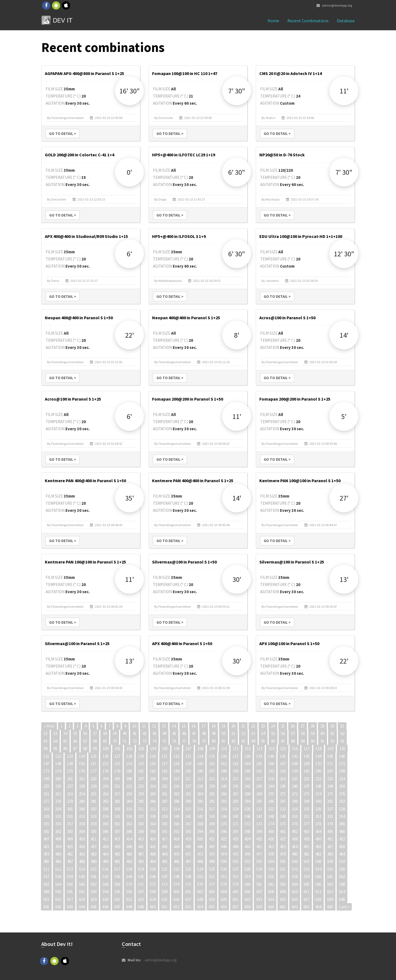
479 (283, 854)
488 (82, 861)
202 (82, 779)
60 (323, 733)
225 (46, 786)
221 (306, 779)
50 (224, 733)
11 (144, 726)
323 (283, 809)
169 (306, 764)
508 (318, 861)
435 (70, 847)
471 (188, 854)
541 (94, 877)
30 (332, 726)
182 (153, 771)
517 (117, 869)
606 (247, 892)
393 (188, 832)
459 (46, 854)
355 (46, 824)
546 (153, 877)
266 (224, 794)
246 (295, 786)
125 (94, 756)
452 (271, 847)
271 (283, 794)
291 (212, 801)
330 (58, 816)
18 (213, 726)
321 (259, 809)
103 (141, 749)
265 (212, 794)
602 (200, 892)
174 (58, 771)
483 (330, 854)
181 (141, 771)
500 (224, 861)
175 (70, 771)
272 (295, 794)
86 (273, 741)
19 (223, 726)
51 (233, 733)
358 (82, 824)
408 (58, 839)
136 (224, 756)
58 (303, 733)
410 (82, 839)
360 (105, 824)
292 (224, 801)
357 (70, 824)
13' (344, 579)
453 (283, 847)
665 (330, 907)
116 (295, 749)
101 (118, 749)
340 (176, 816)
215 (236, 779)
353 (330, 816)
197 (330, 771)
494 (153, 861)
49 (214, 733)
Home (273, 21)
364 (153, 824)
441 (141, 847)
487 (70, 861)
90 (313, 741)
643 (70, 907)
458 (342, 847)
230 (105, 786)
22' (130, 335)
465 (117, 854)
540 (82, 877)
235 (165, 786)
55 (273, 733)
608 (271, 892)
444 (176, 847)
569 (117, 884)
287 (165, 801)
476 (247, 854)
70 (115, 741)
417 (165, 839)
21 (243, 726)
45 (174, 733)
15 (184, 726)
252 (58, 794)
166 (271, 764)
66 (75, 741)
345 (236, 816)
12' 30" (344, 254)
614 (342, 892)
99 (95, 749)
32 (45, 733)
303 (46, 809)
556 (271, 877)
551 (212, 877)
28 (312, 726)
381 (46, 832)
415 (141, 839)
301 (330, 801)
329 (46, 816)
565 (70, 884)
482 (318, 854)
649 (141, 907)
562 (342, 877)
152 (105, 764)
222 (318, 779)
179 (117, 771)
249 (330, 786)
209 (165, 779)
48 (204, 733)
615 (46, 899)
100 (106, 749)
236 (176, 786)
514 (82, 869)
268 (247, 794)
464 (105, 854)
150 (82, 764)
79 (204, 741)
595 (117, 892)
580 (247, 884)
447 (212, 847)
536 (342, 869)
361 (117, 824)
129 (141, 756)
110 (224, 749)
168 (295, 764)
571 (141, 884)
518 (129, 869)
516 (105, 869)
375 (283, 824)
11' (344, 91)
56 (283, 733)
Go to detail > (63, 134)
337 (141, 816)
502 (247, 861)
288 (176, 801)
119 (330, 749)
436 (82, 847)
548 (176, 877)
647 (117, 907)
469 (165, 854)
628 (200, 899)
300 (318, 801)
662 (295, 907)
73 (144, 741)
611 (306, 892)
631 (236, 899)
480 (295, 854)
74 (154, 741)
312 (153, 809)
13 (164, 726)
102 (129, 749)
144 (318, 756)
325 (306, 809)
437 (94, 847)
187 (212, 771)
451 (259, 847)
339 (165, 816)
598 (153, 892)
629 (212, 899)
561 (330, 877)
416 (153, 839)
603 (212, 892)
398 (247, 832)
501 (236, 861)
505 (283, 861)
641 (46, 907)
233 (141, 786)
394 (200, 832)
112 (248, 749)
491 (117, 861)
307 (94, 809)
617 (70, 899)
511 (46, 869)
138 (247, 756)
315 (188, 809)
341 (188, 816)
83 (243, 741)
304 (58, 809)
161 (212, 764)
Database (346, 21)
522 (176, 869)
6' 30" (237, 172)
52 (243, 733)
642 (58, 907)
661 (283, 907)
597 (141, 892)
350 (295, 816)
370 (224, 824)
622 (129, 899)
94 (45, 749)
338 (153, 816)
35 (75, 733)
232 (129, 786)
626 (176, 899)
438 (105, 847)
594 (105, 892)
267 (236, 794)
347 (259, 816)
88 (293, 741)
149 (70, 764)
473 (212, 854)
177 (94, 771)
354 (342, 816)
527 (236, 869)
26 (293, 726)
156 (153, 764)
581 (259, 884)
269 (259, 794)
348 (271, 816)
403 (306, 832)
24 (273, 726)
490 (105, 861)
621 (117, 899)
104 (153, 749)
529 (259, 869)
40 (125, 733)
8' (237, 335)
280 (82, 801)
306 (82, 809)
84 (253, 741)
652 (176, 907)
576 (200, 884)
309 (117, 809)
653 (188, 907)
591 (70, 892)
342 (200, 816)
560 (318, 877)
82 (233, 741)
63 (45, 741)
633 (259, 899)
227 (70, 786)
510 (342, 861)
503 (259, 861)
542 (105, 877)
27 (302, 726)
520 (153, 869)
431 (330, 839)
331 (70, 816)
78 (194, 741)
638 (318, 899)
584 (295, 884)
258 (129, 794)
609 (283, 892)
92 (332, 741)
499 (212, 861)
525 (212, 869)
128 (129, 756)
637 (306, 899)
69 (105, 741)
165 (259, 764)
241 (236, 786)
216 (247, 779)
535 (330, 869)
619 (94, 899)
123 (70, 756)
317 (212, 809)
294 (247, 801)
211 (188, 779)
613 (330, 892)
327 (330, 809)
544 (129, 877)
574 (176, 884)
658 (247, 907)
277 (46, 801)
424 (247, 839)
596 (129, 892)
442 (153, 847)
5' (344, 416)
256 (105, 794)
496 (176, 861)
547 (165, 877)
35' (130, 498)
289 (188, 801)
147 (46, 764)
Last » (344, 907)
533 (306, 869)
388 (129, 832)
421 (212, 839)
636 (295, 899)
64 (55, 741)
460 (58, 854)
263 (188, 794)
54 (263, 733)
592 (82, 892)
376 (295, 824)
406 (342, 832)
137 (236, 756)
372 (247, 824)
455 (306, 847)
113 (259, 749)
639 (330, 899)
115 (283, 749)
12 (154, 726)
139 (259, 756)
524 (200, 869)
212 (200, 779)
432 (342, 839)
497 (188, 861)
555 (259, 877)
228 (82, 786)
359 (94, 824)
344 (224, 816)
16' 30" (130, 91)
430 (318, 839)
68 (95, 741)
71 (125, 741)
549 (188, 877)
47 (194, 733)
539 (70, 877)
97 (75, 749)
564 (58, 884)
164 (247, 764)
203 (94, 779)
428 (295, 839)
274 (318, 794)
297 (283, 801)
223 (330, 779)
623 (141, 899)
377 (306, 824)
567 (94, 884)
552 (224, 877)
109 (212, 749)
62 (342, 733)
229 (94, 786)
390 (153, 832)
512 (58, 869)
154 (129, 764)
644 (82, 907)
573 (165, 884)
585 (306, 884)
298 (295, 801)
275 (330, 794)
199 (46, 779)
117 (307, 749)
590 (58, 892)
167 (283, 764)
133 (188, 756)
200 (58, 779)
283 (117, 801)
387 (117, 832)
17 (204, 726)
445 (188, 847)
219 (283, 779)
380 (342, 824)
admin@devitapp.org (334, 5)
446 (200, 847)
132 (176, 756)
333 (94, 816)
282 (105, 801)
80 (214, 741)
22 (253, 726)
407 (46, 839)
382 (58, 832)
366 (176, 824)
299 (306, 801)
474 (224, 854)
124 (82, 756)
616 (58, 899)
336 (129, 816)
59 (313, 733)
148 (58, 764)
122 (58, 756)
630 (224, 899)
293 (236, 801)
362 (129, 824)
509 (330, 861)
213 (212, 779)
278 (58, 801)
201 (70, 779)
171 (330, 764)
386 (105, 832)
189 (236, 771)
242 (247, 786)
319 (236, 809)
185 (188, 771)
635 (283, 899)
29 (322, 726)
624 (153, 899)
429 (306, 839)
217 (259, 779)
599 (165, 892)
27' (344, 498)
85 (263, 741)
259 (141, 794)
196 (318, 771)
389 (141, 832)
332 (82, 816)
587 (330, 884)
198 (342, 771)
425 (259, 839)
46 (184, 733)
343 (212, 816)
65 (65, 741)
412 (105, 839)
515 (94, 869)
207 (141, 779)
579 (236, 884)
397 (236, 832)
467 (141, 854)
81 (224, 741)
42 (144, 733)
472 (200, 854)
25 (283, 726)
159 (188, 764)
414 (129, 839)
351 (306, 816)
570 (129, 884)
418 (176, 839)
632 (247, 899)
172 (342, 764)
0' (129, 172)
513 (70, 869)
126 (105, 756)
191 (259, 771)
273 (306, 794)
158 (176, 764)
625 (165, 899)
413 (117, 839)
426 (271, 839)
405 (330, 832)
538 (58, 877)
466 (129, 854)
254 (82, 794)
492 (129, 861)
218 (271, 779)
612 (318, 892)
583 (283, 884)
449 (236, 847)
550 (200, 877)
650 (153, 907)
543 (117, 877)
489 (94, 861)
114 (271, 749)
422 (224, 839)
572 (153, 884)
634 (271, 899)
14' (344, 335)
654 (200, 907)
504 (271, 861)
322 (271, 809)
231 (117, 786)
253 (70, 794)
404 (318, 832)
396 (224, 832)
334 (105, 816)
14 (174, 726)
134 (200, 756)
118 (319, 749)
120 (342, 749)
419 (188, 839)
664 (318, 907)
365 (165, 824)
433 (46, 847)
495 (165, 861)
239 (212, 786)
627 (188, 899)
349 (283, 816)
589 (46, 892)
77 (184, 741)
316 (200, 809)
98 (85, 749)
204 (105, 779)
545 (141, 877)
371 (236, 824)
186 (200, 771)
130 (153, 756)
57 (293, 733)
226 (58, 786)
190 (247, 771)
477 (259, 854)
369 (212, 824)
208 (153, 779)
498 (200, 861)
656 (224, 907)
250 (342, 786)
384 (82, 832)
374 (271, 824)
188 (224, 771)
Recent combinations (308, 21)
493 (141, 861)
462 (82, 854)
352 (318, 816)
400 (271, 832)
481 (306, 854)
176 (82, 771)
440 (129, 847)
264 (200, 794)
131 (165, 756)
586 (318, 884)
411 (94, 839)
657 (236, 907)
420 (200, 839)
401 (283, 832)
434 (58, 847)
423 (236, 839)
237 (188, 786)
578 (224, 884)
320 (247, 809)
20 (233, 726)
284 (129, 801)
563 (46, 884)
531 (283, 869)
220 (295, 779)
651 (165, 907)
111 (236, 749)
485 (46, 861)
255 (94, 794)
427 (283, 839)
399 (259, 832)
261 (165, 794)
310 (129, 809)
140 (271, 756)
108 (200, 749)
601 (188, 892)
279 (70, 801)
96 (65, 749)
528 (247, 869)
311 (141, 809)
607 (259, 892)
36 (85, 733)
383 (70, 832)
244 (271, 786)
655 (212, 907)
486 (58, 861)
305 (70, 809)
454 (295, 847)
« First (49, 726)
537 (46, 877)
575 (188, 884)
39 (115, 733)
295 (259, 801)
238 (200, 786)
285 (141, 801)
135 (212, 756)
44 (164, 733)
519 (141, 869)
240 (224, 786)
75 (164, 741)
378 (318, 824)
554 (247, 877)
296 (271, 801)
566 (82, 884)
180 (129, 771)
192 (271, 771)
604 (224, 892)
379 (330, 824)
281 (94, 801)
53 (253, 733)
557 (283, 877)
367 (188, 824)
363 (141, 824)
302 (342, 801)
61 (332, 733)
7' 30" (237, 91)
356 (58, 824)
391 (165, 832)
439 (117, 847)
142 (295, 756)
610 (295, 892)
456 (318, 847)
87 (283, 741)
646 (105, 907)
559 (306, 877)
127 (117, 756)
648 (129, 907)
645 (94, 907)
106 (177, 749)
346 (247, 816)
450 (247, 847)
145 (330, 756)
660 (271, 907)
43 (154, 733)
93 (342, 741)
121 (46, 756)
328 (342, 809)
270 (271, 794)
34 (65, 733)
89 (303, 741)
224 (342, 779)
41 (134, 733)
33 (55, 733)
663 (306, 907)
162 (224, 764)
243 (259, 786)
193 (283, 771)
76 (174, 741)
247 (306, 786)
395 (212, 832)
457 (330, 847)
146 (342, 756)
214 (224, 779)
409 (70, 839)
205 (117, 779)
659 (259, 907)
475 (236, 854)
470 (176, 854)
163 (236, 764)
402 (295, 832)
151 (94, 764)
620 (105, 899)
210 (176, 779)
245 (283, 786)
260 (153, 794)
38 (105, 733)
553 (236, 877)
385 (94, 832)
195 (306, 771)
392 (176, 832)
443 (165, 847)
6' (129, 254)
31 (342, 726)
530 (271, 869)
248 (318, 786)
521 (165, 869)
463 (94, 854)
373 (259, 824)
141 (283, 756)
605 (236, 892)
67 (85, 741)
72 (134, 741)
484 (342, 854)
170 (318, 764)
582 (271, 884)
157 (165, 764)
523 (188, 869)
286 (153, 801)
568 (105, 884)
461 (70, 854)
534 (318, 869)
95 (55, 749)
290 (200, 801)
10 (134, 726)
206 (129, 779)
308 (105, 809)
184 (176, 771)
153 (117, 764)
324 (295, 809)
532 (295, 869)
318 (224, 809)
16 (194, 726)
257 (117, 794)
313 (165, 809)
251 (46, 794)
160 (200, 764)
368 (200, 824)
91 (323, 741)
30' (237, 579)
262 (176, 794)
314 (176, 809)
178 (105, 771)
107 (189, 749)
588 (342, 884)
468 (153, 854)
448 (224, 847)
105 (165, 749)
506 (295, 861)
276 (342, 794)
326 (318, 809)
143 (306, 756)
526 (224, 869)
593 (94, 892)
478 (271, 854)
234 (153, 786)
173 (46, 771)
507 (306, 861)
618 (82, 899)
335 (117, 816)
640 (342, 899)
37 (95, 733)
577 (212, 884)
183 (165, 771)
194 (295, 771)
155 (141, 764)
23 (263, 726)
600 (176, 892)
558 (295, 877)
